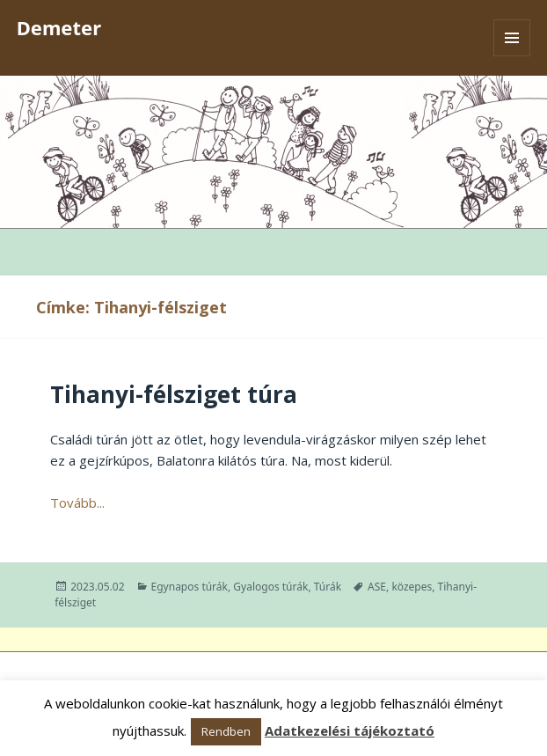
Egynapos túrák (190, 587)
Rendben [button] (226, 731)
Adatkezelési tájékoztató (350, 730)
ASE (377, 587)
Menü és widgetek (512, 56)
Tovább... (77, 503)
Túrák (328, 587)
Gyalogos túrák (270, 587)
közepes (412, 587)
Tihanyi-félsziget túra (174, 394)
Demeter (59, 27)
